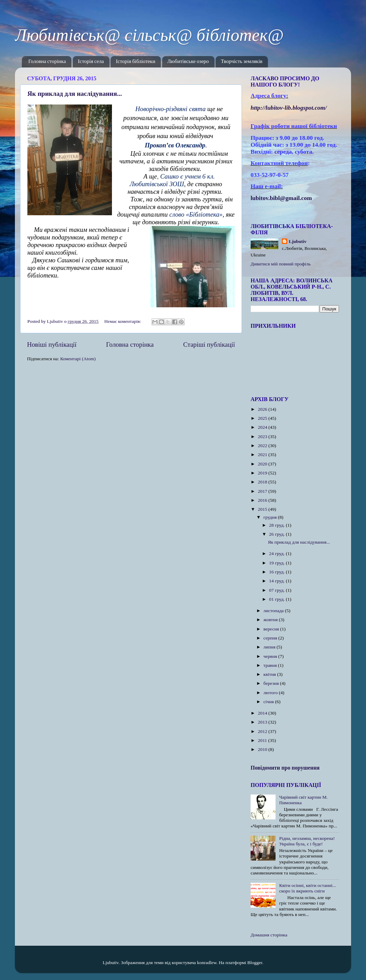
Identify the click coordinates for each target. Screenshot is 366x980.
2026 (263, 409)
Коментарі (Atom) (78, 359)
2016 (263, 500)
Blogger (255, 963)
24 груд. (277, 553)
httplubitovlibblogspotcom (289, 108)
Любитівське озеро (188, 62)
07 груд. (277, 590)
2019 (263, 473)
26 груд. (277, 534)
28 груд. (277, 525)
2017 (263, 491)
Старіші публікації (209, 344)
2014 (263, 713)
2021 (263, 455)
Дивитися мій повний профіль (281, 264)
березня (272, 683)
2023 (263, 437)
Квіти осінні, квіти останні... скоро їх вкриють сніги (307, 888)
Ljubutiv (298, 241)
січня (269, 702)
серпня (271, 638)
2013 (263, 722)
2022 (263, 446)
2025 (263, 418)
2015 (263, 509)
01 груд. (277, 599)
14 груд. (277, 581)
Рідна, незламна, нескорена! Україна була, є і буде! (307, 841)
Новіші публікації (52, 344)
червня (271, 656)
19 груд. (277, 563)
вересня (272, 629)
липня (270, 647)
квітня (270, 674)
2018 (263, 482)
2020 (263, 464)
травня (271, 665)
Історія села (91, 62)
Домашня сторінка (269, 935)
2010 (263, 749)
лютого (271, 693)
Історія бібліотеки (136, 62)
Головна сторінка (47, 62)
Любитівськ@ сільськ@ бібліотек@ (149, 35)
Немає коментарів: (123, 321)
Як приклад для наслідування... (75, 94)
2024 (263, 427)
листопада (274, 611)
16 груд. (277, 572)
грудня (271, 517)
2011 (263, 740)
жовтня (271, 620)
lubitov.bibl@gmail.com (281, 198)
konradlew (207, 963)
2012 (263, 731)
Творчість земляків (242, 62)
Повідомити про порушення (285, 768)
